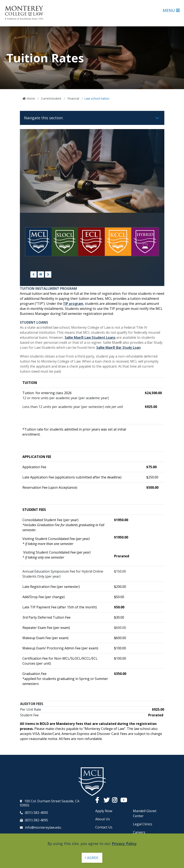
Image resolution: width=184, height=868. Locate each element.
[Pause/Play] (41, 274)
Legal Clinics (143, 824)
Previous (33, 274)
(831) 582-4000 (36, 813)
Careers (139, 832)
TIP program (73, 304)
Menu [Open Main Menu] (171, 10)
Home (30, 98)
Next (48, 274)
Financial (73, 98)
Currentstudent (51, 98)
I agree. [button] (92, 858)
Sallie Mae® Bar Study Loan (118, 347)
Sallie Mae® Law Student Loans (90, 337)
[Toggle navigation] (157, 118)
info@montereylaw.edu (43, 827)
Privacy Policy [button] (124, 844)
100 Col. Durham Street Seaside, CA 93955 (50, 803)
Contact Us (104, 827)
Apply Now (104, 811)
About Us (103, 819)
